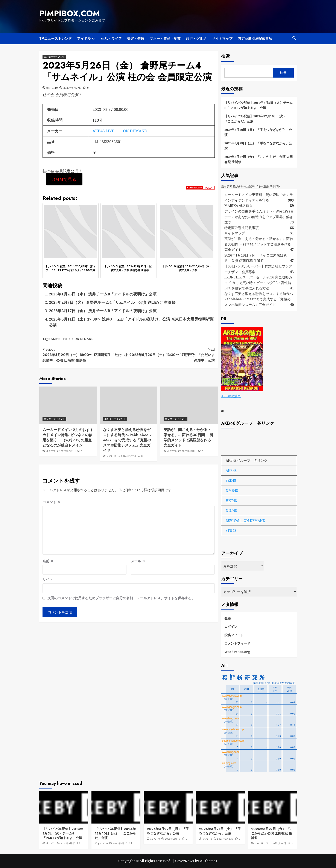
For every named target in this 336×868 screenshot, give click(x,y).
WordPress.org (237, 652)
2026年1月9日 (129, 456)
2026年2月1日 (68, 451)
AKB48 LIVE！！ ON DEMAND (120, 131)
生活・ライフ (111, 39)
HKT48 (231, 501)
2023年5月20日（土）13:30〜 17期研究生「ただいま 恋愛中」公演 (172, 355)
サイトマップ (222, 39)
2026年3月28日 (278, 843)
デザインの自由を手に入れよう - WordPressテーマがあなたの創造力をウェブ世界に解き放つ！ (259, 217)
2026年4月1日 (120, 843)
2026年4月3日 (68, 843)
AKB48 (231, 471)
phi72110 (52, 88)
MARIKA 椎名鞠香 (239, 206)
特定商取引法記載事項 (255, 39)
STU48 (231, 530)
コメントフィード (237, 643)
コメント (52, 502)
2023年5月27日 (72, 88)
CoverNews (185, 861)
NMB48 (232, 491)
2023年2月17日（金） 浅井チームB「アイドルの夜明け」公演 (103, 311)
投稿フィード (234, 635)
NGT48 (231, 510)
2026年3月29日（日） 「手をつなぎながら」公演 (258, 132)
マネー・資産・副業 (165, 39)
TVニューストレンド (55, 39)
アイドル (86, 39)
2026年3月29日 (225, 839)
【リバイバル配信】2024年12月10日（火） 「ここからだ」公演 (255, 119)
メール (138, 561)
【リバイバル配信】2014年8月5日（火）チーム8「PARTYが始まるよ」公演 (258, 105)
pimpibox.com (70, 14)
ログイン (231, 627)
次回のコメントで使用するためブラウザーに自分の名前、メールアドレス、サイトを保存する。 (121, 598)
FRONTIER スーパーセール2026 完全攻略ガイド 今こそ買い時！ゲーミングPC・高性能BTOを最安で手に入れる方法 (258, 283)
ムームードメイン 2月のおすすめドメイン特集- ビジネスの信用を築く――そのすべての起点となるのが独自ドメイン (68, 437)
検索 (225, 56)
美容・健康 (136, 39)
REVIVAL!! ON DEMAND (245, 521)
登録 (228, 618)
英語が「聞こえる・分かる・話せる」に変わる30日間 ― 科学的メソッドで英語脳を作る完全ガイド (189, 437)
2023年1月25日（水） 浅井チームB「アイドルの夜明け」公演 (103, 294)
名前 (48, 561)
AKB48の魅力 (231, 396)
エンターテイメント (54, 57)
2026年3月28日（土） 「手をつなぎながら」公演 (258, 146)
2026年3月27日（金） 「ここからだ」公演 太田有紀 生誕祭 (259, 159)
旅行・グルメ (196, 39)
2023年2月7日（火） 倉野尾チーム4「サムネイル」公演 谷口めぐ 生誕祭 (112, 302)
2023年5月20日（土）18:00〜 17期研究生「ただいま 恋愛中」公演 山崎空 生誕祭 (86, 355)
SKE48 (231, 480)
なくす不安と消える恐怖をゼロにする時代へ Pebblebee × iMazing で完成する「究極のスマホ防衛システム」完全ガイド (127, 440)
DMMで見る (64, 179)
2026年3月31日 (173, 839)
